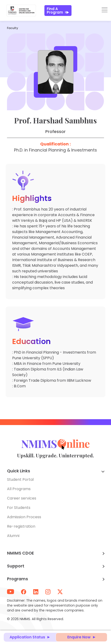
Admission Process (24, 517)
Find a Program (58, 11)
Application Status (27, 637)
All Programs (19, 489)
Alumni (13, 536)
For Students (19, 508)
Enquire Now (79, 637)
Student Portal (20, 479)
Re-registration (21, 526)
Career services (22, 498)
